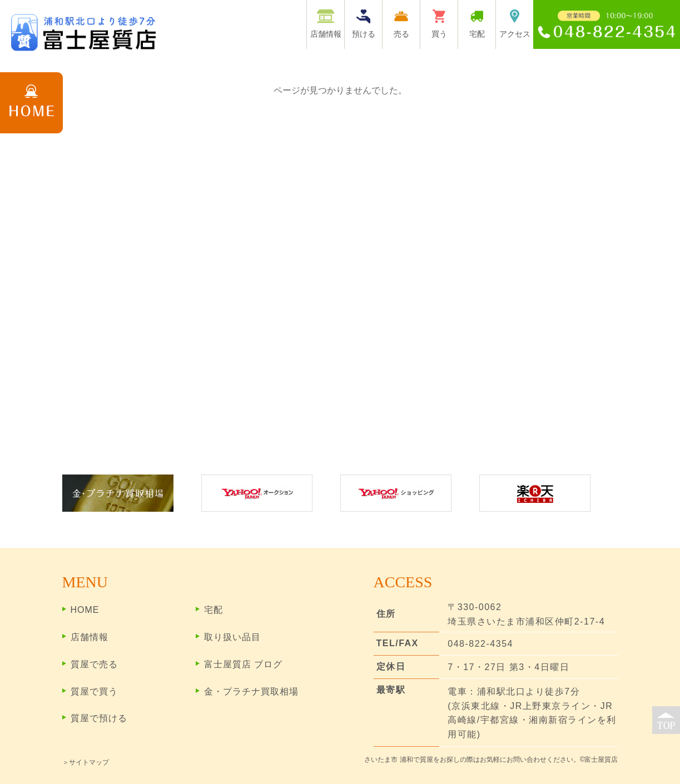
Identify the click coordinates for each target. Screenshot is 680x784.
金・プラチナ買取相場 (251, 691)
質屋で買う (94, 691)
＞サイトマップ (86, 762)
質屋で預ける (99, 718)
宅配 (214, 610)
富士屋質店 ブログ (243, 664)
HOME (85, 610)
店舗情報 (90, 637)
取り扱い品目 (232, 637)
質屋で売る (94, 664)
